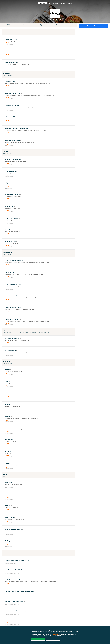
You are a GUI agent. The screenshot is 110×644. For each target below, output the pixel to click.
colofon (70, 3)
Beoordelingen (54, 3)
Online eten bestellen (94, 26)
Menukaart (43, 3)
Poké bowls (10, 25)
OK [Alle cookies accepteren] (38, 639)
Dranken (59, 25)
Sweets (52, 25)
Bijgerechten (44, 25)
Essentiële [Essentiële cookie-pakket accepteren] (53, 639)
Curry (3, 25)
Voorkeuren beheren (57, 634)
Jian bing (35, 25)
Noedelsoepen (26, 25)
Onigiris (18, 25)
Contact (63, 3)
